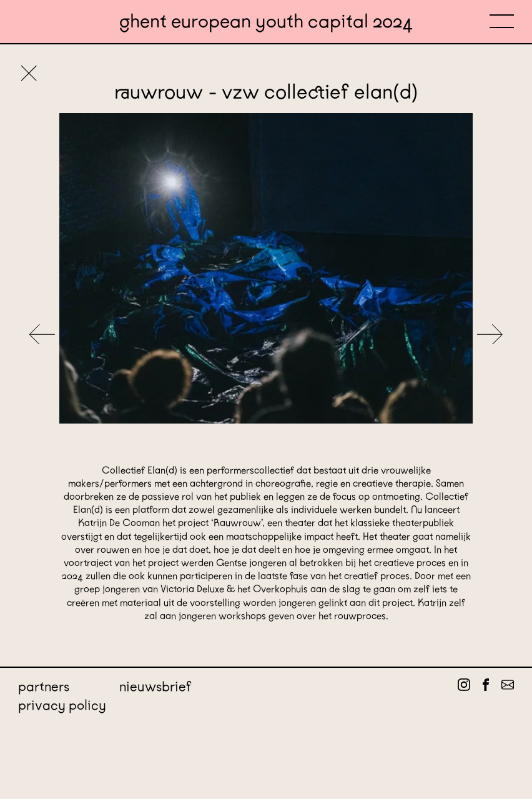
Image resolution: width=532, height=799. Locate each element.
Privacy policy (62, 705)
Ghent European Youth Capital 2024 (266, 22)
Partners (44, 686)
